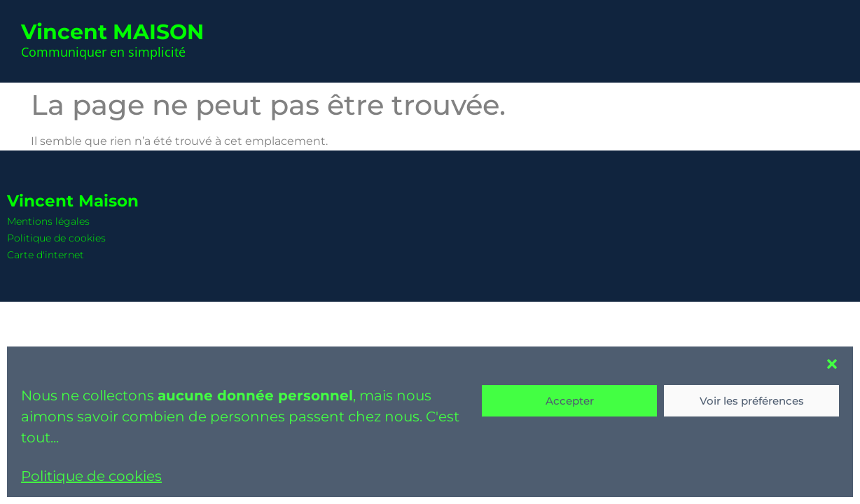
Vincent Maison (73, 201)
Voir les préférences (752, 401)
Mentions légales (48, 221)
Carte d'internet (46, 255)
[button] (832, 364)
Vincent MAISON (112, 32)
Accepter (570, 401)
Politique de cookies (91, 476)
